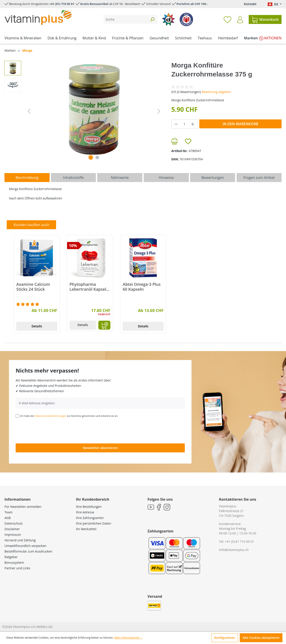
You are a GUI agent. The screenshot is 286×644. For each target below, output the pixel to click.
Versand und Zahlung (20, 540)
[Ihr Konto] (240, 20)
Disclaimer (12, 529)
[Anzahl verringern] (176, 124)
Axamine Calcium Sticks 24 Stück (33, 287)
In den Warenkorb (240, 124)
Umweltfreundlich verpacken (25, 546)
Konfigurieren (225, 638)
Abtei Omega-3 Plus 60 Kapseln (142, 287)
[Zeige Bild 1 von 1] (91, 157)
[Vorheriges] (29, 111)
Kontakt (250, 4)
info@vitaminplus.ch (234, 550)
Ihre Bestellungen (89, 507)
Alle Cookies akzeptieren (261, 638)
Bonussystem (14, 562)
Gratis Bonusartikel (94, 4)
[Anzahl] (184, 124)
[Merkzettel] (227, 19)
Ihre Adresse (85, 512)
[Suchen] (152, 19)
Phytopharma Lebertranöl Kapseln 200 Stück (89, 287)
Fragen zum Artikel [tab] (259, 178)
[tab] (27, 178)
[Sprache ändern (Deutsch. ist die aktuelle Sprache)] (275, 4)
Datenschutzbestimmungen (50, 416)
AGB (8, 518)
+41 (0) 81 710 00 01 (239, 541)
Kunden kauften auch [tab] (32, 225)
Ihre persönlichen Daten (94, 523)
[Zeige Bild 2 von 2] (97, 157)
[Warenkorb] (265, 19)
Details (37, 326)
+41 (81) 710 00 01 (62, 4)
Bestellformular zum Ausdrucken (28, 551)
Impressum (13, 535)
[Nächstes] (159, 111)
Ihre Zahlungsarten (90, 518)
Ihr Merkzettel (86, 529)
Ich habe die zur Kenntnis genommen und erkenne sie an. (69, 416)
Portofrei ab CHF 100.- (192, 4)
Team (8, 512)
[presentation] (50, 430)
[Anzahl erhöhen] (193, 124)
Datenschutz (14, 523)
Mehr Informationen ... (128, 638)
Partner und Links (17, 568)
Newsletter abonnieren (100, 448)
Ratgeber (11, 557)
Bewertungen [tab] (213, 178)
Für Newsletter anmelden (23, 507)
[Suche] (125, 19)
